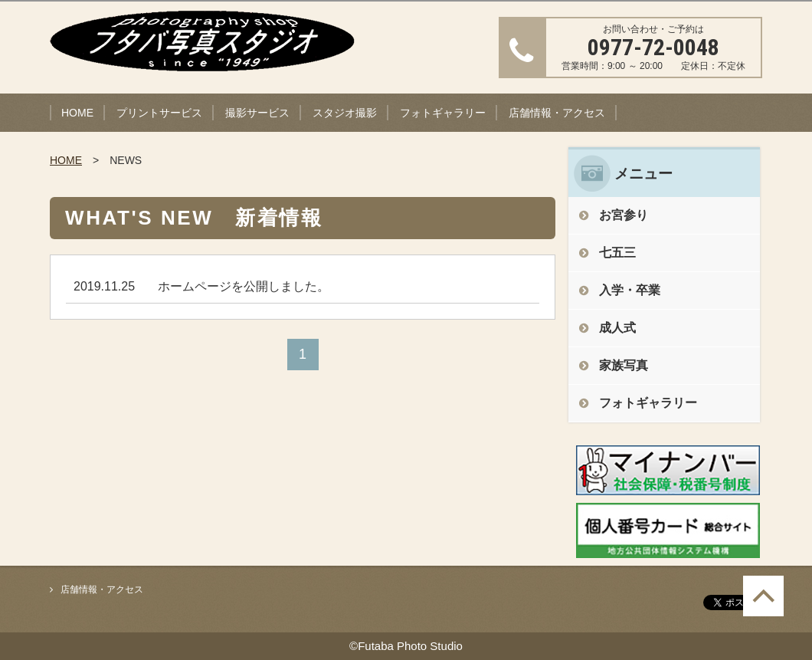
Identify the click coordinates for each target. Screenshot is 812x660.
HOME (77, 113)
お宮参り (624, 215)
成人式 (617, 328)
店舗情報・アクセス (557, 113)
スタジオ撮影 (345, 113)
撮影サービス (257, 113)
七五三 (617, 253)
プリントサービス (159, 113)
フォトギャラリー (443, 113)
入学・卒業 (630, 290)
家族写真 (624, 365)
